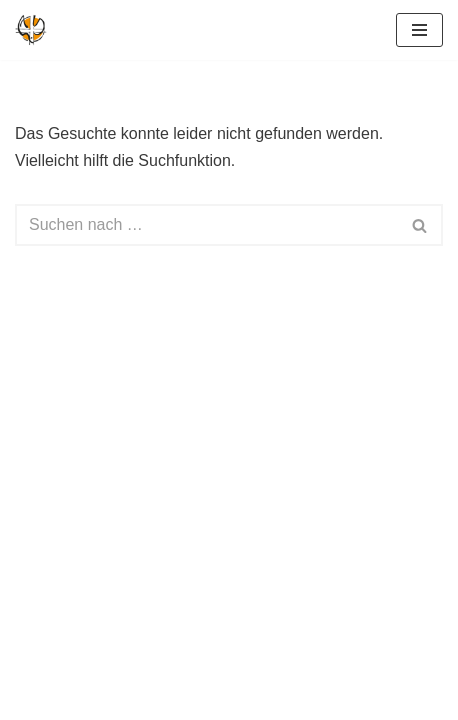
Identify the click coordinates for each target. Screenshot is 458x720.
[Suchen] (206, 225)
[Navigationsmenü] (419, 30)
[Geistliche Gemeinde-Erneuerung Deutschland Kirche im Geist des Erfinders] (31, 30)
